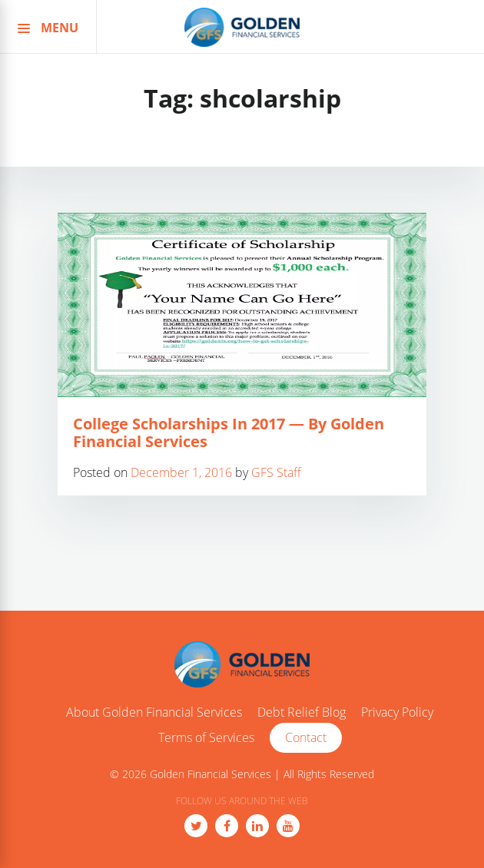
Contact (306, 737)
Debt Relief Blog (302, 713)
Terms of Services (206, 738)
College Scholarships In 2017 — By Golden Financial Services (229, 432)
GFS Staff (276, 472)
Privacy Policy (397, 713)
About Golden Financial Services (154, 713)
